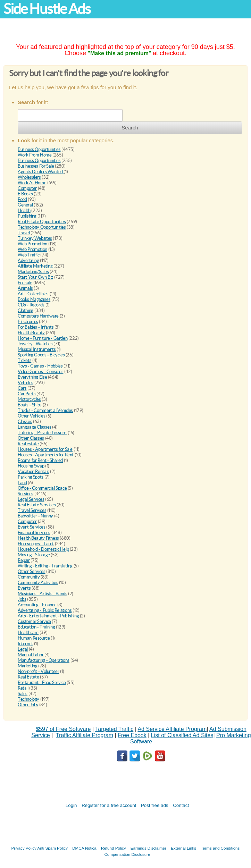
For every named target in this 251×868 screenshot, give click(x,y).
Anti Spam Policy (52, 848)
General (25, 205)
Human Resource (34, 638)
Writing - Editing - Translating (45, 566)
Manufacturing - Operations (44, 660)
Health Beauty (31, 333)
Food (22, 199)
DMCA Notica (84, 848)
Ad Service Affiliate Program (172, 729)
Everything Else (32, 377)
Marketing (28, 666)
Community (29, 577)
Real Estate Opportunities (42, 222)
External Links (183, 848)
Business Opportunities (39, 149)
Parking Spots (31, 477)
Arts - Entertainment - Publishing (48, 616)
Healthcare (28, 633)
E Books (25, 194)
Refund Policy (114, 848)
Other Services (32, 571)
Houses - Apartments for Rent (46, 455)
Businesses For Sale (36, 166)
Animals (25, 288)
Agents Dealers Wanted (41, 172)
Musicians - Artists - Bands (42, 594)
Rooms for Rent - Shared (40, 460)
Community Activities (38, 583)
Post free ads (155, 805)
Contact (181, 805)
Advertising (28, 260)
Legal (23, 649)
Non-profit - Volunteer (38, 671)
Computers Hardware (38, 316)
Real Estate (28, 677)
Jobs (22, 599)
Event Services (32, 527)
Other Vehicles (32, 416)
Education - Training (36, 627)
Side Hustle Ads (47, 9)
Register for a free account (109, 805)
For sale (25, 283)
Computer (27, 188)
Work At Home (32, 183)
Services (26, 494)
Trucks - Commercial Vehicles (45, 410)
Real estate (28, 444)
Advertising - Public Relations (45, 610)
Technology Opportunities (42, 227)
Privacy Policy (24, 848)
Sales (23, 694)
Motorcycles (29, 399)
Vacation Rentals (34, 471)
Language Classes (35, 427)
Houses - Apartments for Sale (45, 449)
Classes (25, 422)
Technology (28, 699)
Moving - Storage (34, 555)
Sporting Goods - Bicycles (41, 355)
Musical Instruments (37, 349)
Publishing (27, 216)
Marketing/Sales (33, 272)
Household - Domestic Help (43, 549)
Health (24, 210)
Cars (22, 388)
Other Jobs (28, 705)
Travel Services (32, 510)
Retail (23, 688)
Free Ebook (132, 735)
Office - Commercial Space (42, 488)
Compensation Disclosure (127, 854)
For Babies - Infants (36, 327)
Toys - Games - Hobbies (40, 366)
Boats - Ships (30, 405)
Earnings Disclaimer (148, 848)
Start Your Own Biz (35, 277)
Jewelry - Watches (35, 344)
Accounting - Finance (37, 605)
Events (24, 588)
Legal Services (31, 499)
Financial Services (34, 533)
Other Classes (31, 438)
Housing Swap (31, 466)
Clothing (26, 310)
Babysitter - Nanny (35, 516)
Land (22, 483)
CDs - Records (31, 305)
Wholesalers (29, 177)
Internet (25, 644)
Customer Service (34, 621)
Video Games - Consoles (40, 372)
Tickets (24, 360)
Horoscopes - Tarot (36, 544)
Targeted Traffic (114, 729)
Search (130, 128)
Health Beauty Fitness (38, 538)
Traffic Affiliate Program (85, 735)
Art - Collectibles (33, 294)
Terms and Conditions (220, 848)
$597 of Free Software (63, 729)
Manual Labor (31, 655)
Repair (24, 560)
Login (71, 805)
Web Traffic (29, 255)
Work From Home (35, 155)
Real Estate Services (37, 505)
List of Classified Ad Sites (182, 735)
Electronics (28, 322)
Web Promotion (32, 244)
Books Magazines (34, 299)
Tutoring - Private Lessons (42, 433)
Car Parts (27, 394)
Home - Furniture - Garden (43, 338)
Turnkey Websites (35, 238)
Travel (24, 233)
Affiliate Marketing (35, 266)
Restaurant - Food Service (42, 682)
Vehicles (26, 383)
